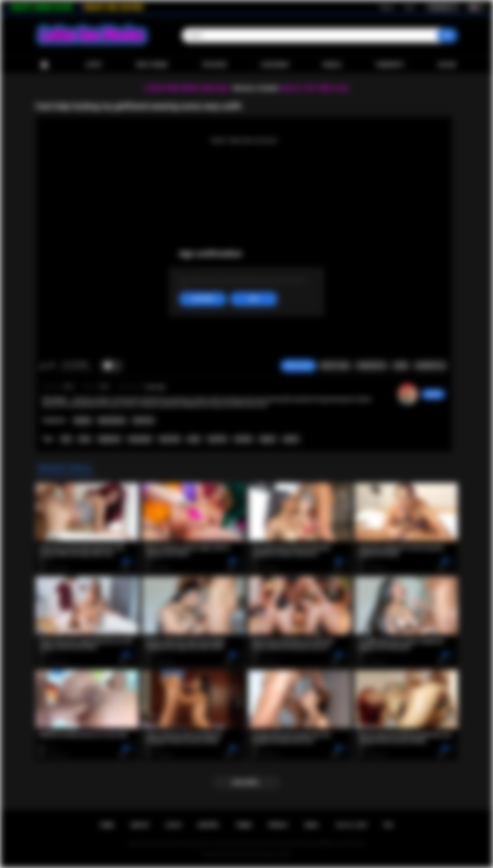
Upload (447, 65)
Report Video (335, 366)
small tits (217, 439)
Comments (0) (430, 366)
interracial (170, 439)
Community (390, 65)
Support (208, 825)
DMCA (312, 825)
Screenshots (371, 366)
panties (291, 439)
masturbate (140, 439)
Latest (94, 65)
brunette (243, 439)
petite (194, 439)
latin (66, 439)
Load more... (246, 783)
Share (400, 366)
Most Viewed (152, 65)
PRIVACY (278, 825)
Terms (244, 825)
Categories (275, 65)
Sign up (387, 7)
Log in (409, 7)
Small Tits (143, 420)
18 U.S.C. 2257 (351, 825)
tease (85, 439)
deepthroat (109, 439)
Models (332, 65)
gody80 (433, 394)
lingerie (267, 439)
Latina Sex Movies (239, 855)
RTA (389, 825)
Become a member (256, 88)
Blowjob (83, 420)
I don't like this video (52, 366)
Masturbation (112, 420)
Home (44, 65)
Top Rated (214, 65)
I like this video (43, 366)
